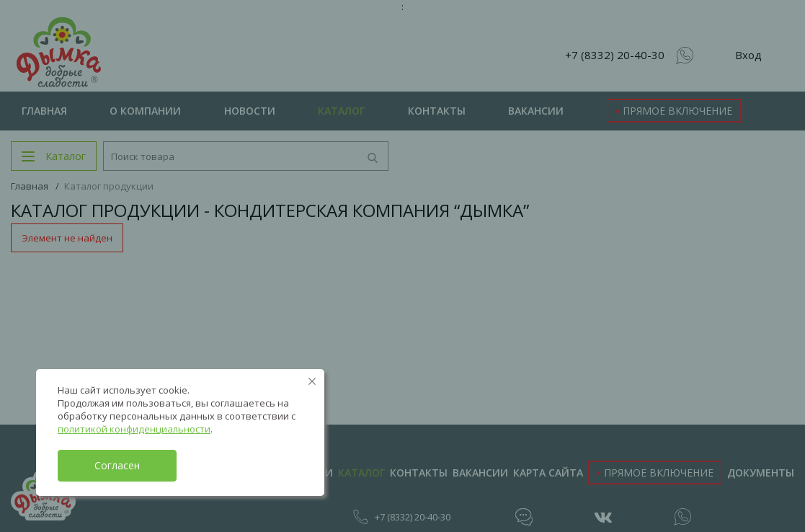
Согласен (117, 465)
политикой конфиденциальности (134, 429)
